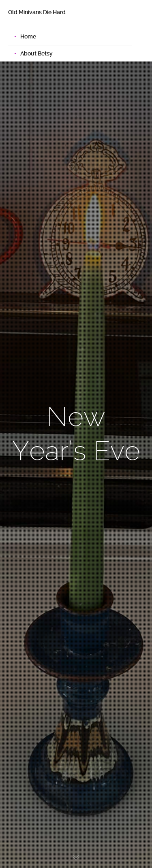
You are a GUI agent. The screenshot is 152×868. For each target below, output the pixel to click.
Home (28, 36)
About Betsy (36, 53)
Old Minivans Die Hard (37, 12)
